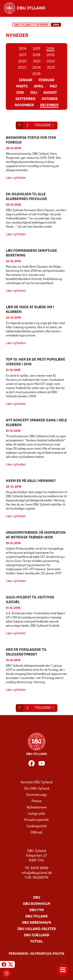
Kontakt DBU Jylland (36, 782)
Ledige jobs (36, 814)
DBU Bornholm (37, 904)
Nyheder (42, 25)
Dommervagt (36, 795)
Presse (36, 801)
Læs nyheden (16, 178)
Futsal (36, 942)
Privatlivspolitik (36, 820)
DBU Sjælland (37, 935)
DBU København (37, 923)
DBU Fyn (37, 910)
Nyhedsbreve (37, 808)
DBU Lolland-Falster (37, 929)
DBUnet (36, 833)
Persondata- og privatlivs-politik (37, 954)
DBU (37, 898)
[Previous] (44, 125)
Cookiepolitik (37, 826)
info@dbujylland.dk (37, 873)
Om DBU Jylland (37, 789)
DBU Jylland (23, 25)
